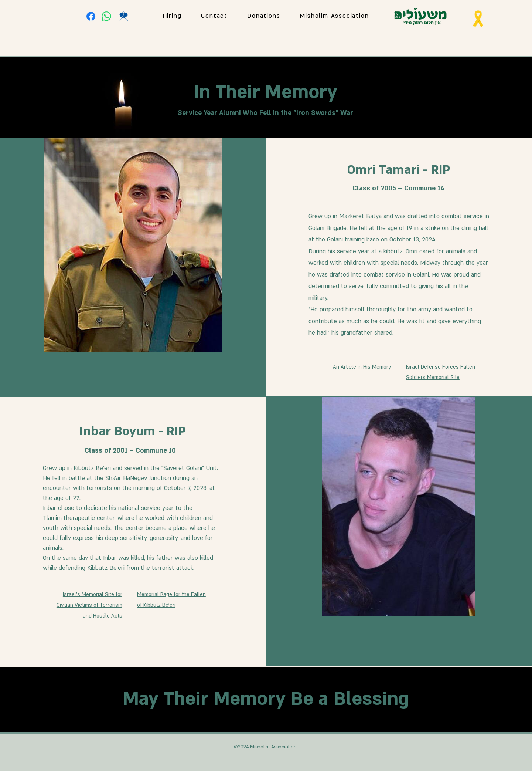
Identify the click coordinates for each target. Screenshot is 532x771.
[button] (334, 16)
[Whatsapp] (106, 16)
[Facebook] (91, 16)
